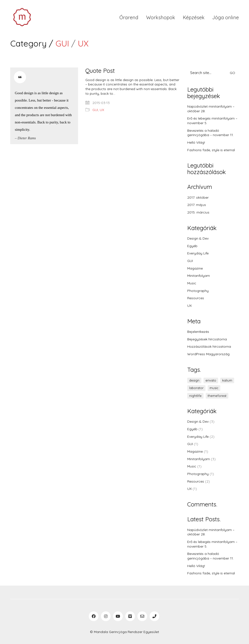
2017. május (197, 205)
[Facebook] (94, 616)
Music (192, 283)
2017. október (198, 197)
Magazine (195, 268)
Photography (198, 291)
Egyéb (192, 246)
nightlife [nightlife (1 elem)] (195, 396)
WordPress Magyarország (208, 354)
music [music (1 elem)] (214, 388)
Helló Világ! (196, 142)
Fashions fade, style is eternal (211, 150)
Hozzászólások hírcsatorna (209, 346)
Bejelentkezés (198, 332)
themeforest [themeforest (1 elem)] (217, 396)
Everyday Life (198, 253)
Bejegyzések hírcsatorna (207, 339)
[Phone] (154, 616)
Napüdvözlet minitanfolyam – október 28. (211, 109)
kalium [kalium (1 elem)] (227, 380)
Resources (196, 298)
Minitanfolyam (199, 276)
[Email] (142, 616)
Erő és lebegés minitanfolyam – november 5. (212, 121)
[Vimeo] (130, 616)
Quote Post (100, 71)
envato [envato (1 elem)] (211, 380)
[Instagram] (106, 616)
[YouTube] (118, 616)
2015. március (198, 212)
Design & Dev (198, 238)
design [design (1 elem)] (194, 380)
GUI (62, 43)
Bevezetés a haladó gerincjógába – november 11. (210, 133)
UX (83, 43)
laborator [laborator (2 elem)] (196, 388)
